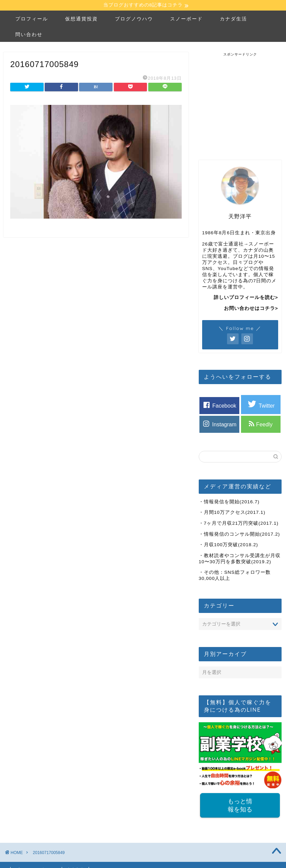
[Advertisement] (242, 100)
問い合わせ (29, 35)
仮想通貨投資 (81, 19)
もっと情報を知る (240, 806)
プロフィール (32, 19)
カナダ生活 (234, 19)
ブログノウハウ (134, 19)
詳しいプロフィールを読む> (246, 298)
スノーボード (186, 19)
